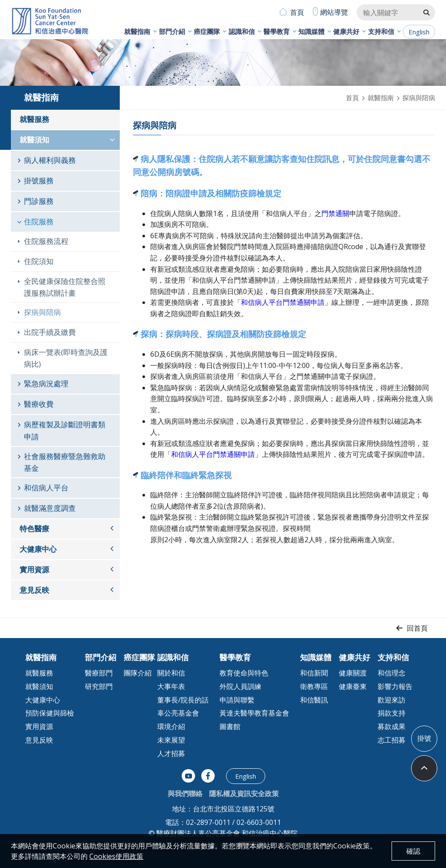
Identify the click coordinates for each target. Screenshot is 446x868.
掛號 (424, 738)
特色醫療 (34, 529)
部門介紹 (172, 31)
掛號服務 (39, 181)
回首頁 (417, 628)
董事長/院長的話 (183, 700)
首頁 (297, 12)
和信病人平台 (46, 488)
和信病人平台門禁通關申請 (283, 302)
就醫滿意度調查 (50, 508)
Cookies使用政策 (116, 856)
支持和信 (381, 31)
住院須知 (39, 261)
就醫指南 (137, 31)
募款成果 (392, 726)
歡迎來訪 (392, 700)
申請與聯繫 (237, 700)
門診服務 (39, 201)
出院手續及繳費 (50, 332)
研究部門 (99, 686)
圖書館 (230, 726)
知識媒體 (311, 31)
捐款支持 (392, 713)
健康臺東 (353, 686)
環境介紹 (171, 726)
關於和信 (171, 673)
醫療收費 (39, 404)
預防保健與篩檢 (50, 713)
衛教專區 (314, 686)
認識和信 (242, 31)
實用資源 (34, 569)
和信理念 (392, 673)
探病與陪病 (42, 312)
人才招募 (171, 753)
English (419, 32)
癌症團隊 (207, 31)
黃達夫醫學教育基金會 (254, 713)
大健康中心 (38, 549)
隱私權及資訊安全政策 (244, 794)
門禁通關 (335, 213)
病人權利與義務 (50, 160)
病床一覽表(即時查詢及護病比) (66, 358)
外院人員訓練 (240, 686)
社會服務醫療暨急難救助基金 (65, 462)
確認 (413, 851)
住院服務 (39, 221)
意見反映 (34, 590)
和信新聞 (314, 673)
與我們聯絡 (185, 794)
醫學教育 (277, 31)
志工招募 (392, 740)
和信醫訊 (314, 700)
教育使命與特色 (244, 673)
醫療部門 (99, 673)
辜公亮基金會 (178, 713)
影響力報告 (395, 686)
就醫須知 (34, 140)
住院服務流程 (46, 241)
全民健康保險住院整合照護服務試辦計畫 (65, 287)
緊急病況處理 (46, 383)
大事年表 (171, 686)
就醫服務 (34, 119)
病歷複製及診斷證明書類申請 (65, 430)
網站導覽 (334, 12)
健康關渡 (353, 673)
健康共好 (346, 31)
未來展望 (171, 740)
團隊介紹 (138, 673)
